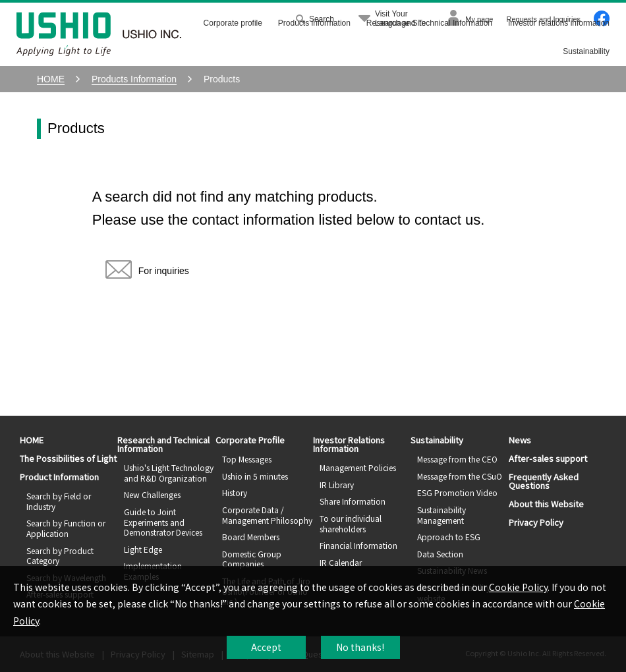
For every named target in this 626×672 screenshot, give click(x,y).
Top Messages (247, 459)
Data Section (440, 554)
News (520, 440)
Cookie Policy (518, 587)
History (235, 492)
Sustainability (586, 51)
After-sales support (548, 458)
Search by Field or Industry (59, 501)
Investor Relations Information (349, 444)
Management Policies (358, 467)
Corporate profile (233, 23)
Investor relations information (559, 23)
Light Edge (143, 549)
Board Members (251, 537)
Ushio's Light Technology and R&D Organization (169, 473)
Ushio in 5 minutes (255, 476)
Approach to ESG (449, 537)
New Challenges (152, 494)
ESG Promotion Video (457, 492)
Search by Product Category (60, 556)
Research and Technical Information (429, 23)
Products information (314, 23)
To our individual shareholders (351, 523)
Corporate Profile (250, 440)
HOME (32, 440)
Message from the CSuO (460, 476)
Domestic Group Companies (252, 559)
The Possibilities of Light (68, 458)
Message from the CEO (457, 459)
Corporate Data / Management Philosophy (267, 515)
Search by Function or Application (66, 528)
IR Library (337, 485)
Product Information (59, 477)
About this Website (546, 504)
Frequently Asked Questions (544, 481)
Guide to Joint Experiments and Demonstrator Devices (163, 522)
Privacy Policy (536, 522)
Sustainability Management (441, 515)
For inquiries (147, 273)
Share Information (353, 501)
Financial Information (358, 545)
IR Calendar (341, 562)
